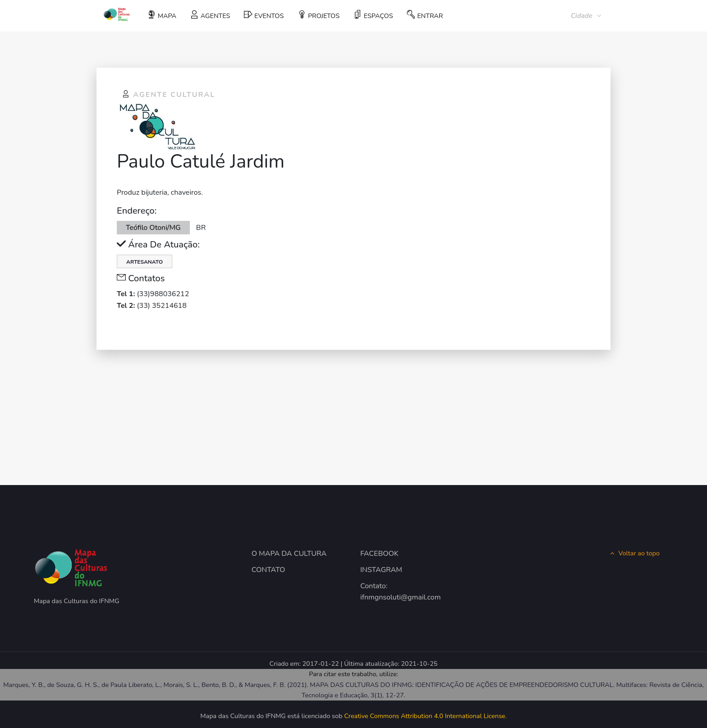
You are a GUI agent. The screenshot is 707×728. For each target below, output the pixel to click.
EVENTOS (264, 15)
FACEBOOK (379, 554)
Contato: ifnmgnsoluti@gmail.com (400, 592)
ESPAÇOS (373, 15)
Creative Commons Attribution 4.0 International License (425, 716)
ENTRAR (425, 15)
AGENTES (210, 15)
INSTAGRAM (381, 570)
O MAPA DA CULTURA (289, 554)
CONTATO (269, 570)
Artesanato (145, 262)
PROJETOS (319, 15)
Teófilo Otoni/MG (153, 228)
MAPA (162, 15)
